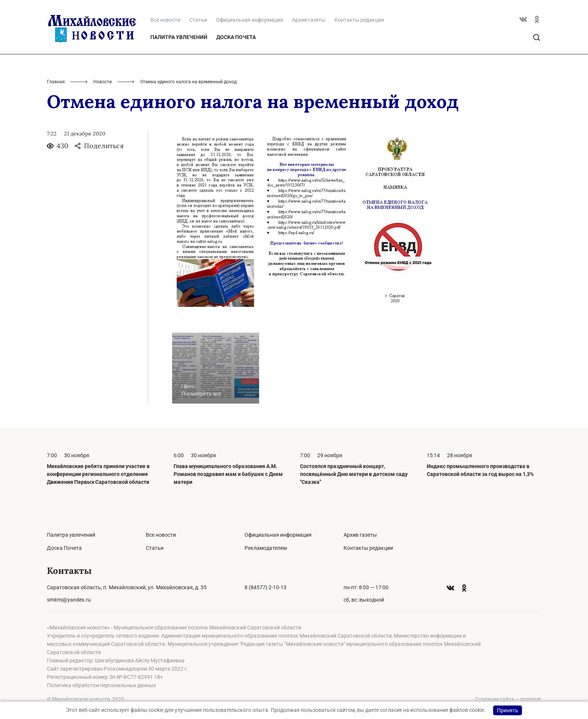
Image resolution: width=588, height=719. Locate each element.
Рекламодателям (266, 548)
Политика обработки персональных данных (101, 685)
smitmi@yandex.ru (69, 600)
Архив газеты (309, 20)
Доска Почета (236, 37)
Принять (508, 710)
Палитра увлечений (179, 37)
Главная (56, 82)
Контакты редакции (359, 20)
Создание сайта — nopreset (508, 699)
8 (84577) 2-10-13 (265, 587)
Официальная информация (250, 20)
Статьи (198, 20)
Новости (103, 82)
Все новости (161, 535)
